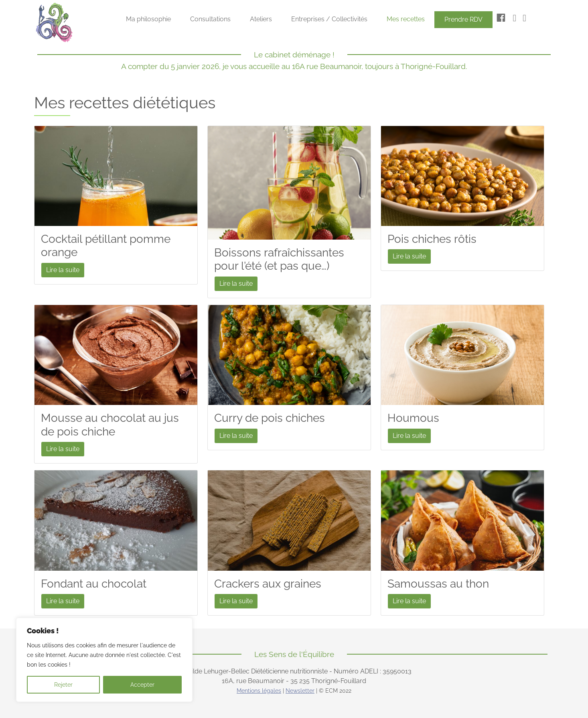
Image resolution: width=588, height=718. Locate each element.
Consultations (210, 19)
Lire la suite (63, 270)
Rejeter (63, 685)
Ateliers (261, 19)
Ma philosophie (148, 19)
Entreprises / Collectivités (329, 19)
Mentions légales (259, 691)
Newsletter (300, 691)
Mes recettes (406, 19)
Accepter (142, 685)
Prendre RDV (463, 19)
